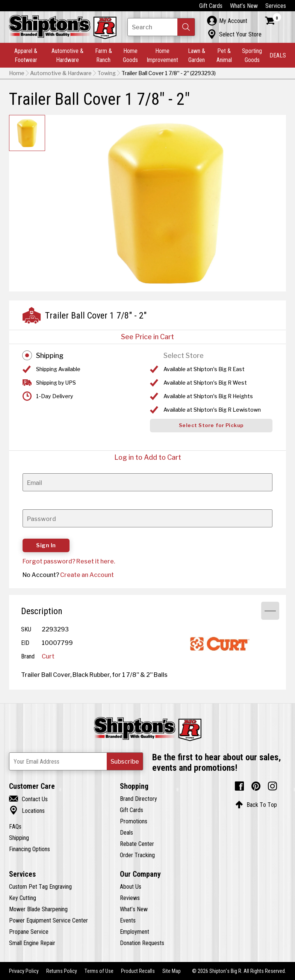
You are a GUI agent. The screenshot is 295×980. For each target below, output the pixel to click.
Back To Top (256, 805)
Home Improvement (162, 55)
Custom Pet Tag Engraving (40, 886)
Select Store (184, 356)
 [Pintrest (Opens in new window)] (256, 786)
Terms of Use (99, 971)
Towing (107, 73)
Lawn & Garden (197, 55)
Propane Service (29, 932)
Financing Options (30, 849)
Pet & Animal (224, 55)
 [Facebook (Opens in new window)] (239, 786)
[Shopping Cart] (273, 21)
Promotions (134, 821)
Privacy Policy (24, 971)
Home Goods (130, 55)
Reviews (130, 898)
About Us (131, 886)
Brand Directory (138, 799)
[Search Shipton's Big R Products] (161, 27)
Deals (126, 832)
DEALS (278, 55)
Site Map (172, 971)
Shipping (50, 356)
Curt (48, 656)
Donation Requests (142, 943)
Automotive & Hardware (67, 55)
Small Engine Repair (32, 943)
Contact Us (28, 799)
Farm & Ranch (104, 55)
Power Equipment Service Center (48, 920)
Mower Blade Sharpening (38, 909)
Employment (135, 932)
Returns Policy (62, 971)
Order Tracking (137, 855)
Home (17, 73)
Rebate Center (137, 844)
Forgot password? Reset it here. (69, 561)
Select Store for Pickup (211, 425)
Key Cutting (23, 898)
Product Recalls (138, 971)
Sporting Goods (252, 55)
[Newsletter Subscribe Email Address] (76, 761)
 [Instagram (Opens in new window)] (272, 786)
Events (128, 920)
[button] (186, 27)
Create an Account (87, 575)
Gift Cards (211, 6)
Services (276, 6)
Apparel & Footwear (26, 55)
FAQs (15, 826)
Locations (27, 811)
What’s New (244, 6)
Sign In (46, 545)
